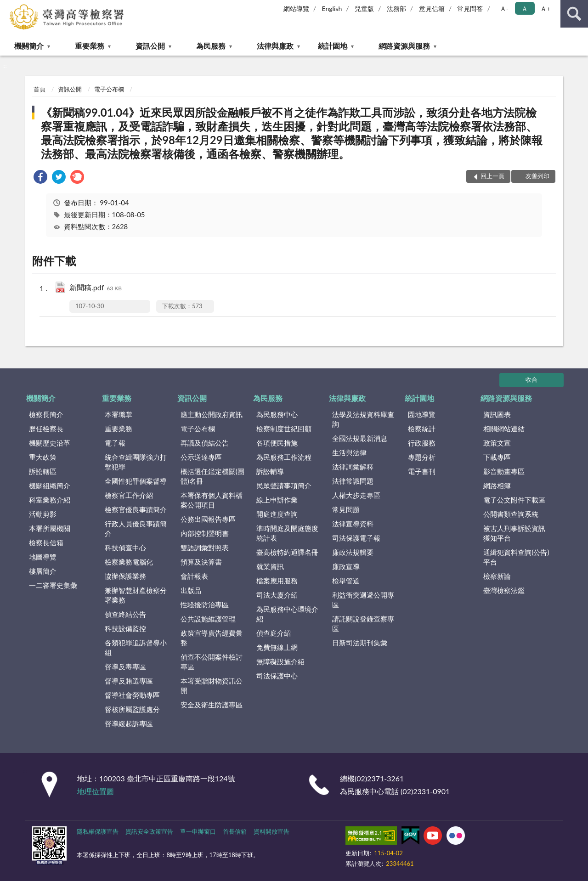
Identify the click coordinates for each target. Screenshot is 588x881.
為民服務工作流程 (284, 457)
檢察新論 (497, 576)
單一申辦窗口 (198, 831)
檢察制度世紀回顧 (284, 429)
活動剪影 (43, 514)
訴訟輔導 (270, 471)
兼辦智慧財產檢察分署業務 (136, 595)
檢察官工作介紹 (129, 495)
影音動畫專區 (504, 471)
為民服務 (211, 46)
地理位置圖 (96, 791)
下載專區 (497, 457)
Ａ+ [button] (545, 8)
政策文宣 (497, 443)
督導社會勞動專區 (132, 695)
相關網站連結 (504, 429)
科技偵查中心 (125, 548)
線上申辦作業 (277, 500)
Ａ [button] (525, 8)
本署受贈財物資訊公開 (212, 686)
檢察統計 (422, 429)
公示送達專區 (201, 457)
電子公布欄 (109, 89)
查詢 (574, 14)
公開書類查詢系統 (511, 514)
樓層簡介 (43, 571)
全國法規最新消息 (360, 438)
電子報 (115, 443)
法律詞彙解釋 (353, 467)
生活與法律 (349, 452)
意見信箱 (432, 8)
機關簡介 (29, 46)
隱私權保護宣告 (98, 831)
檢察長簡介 (46, 414)
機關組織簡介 (50, 486)
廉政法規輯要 (353, 552)
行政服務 (422, 443)
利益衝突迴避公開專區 (363, 600)
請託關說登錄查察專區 (363, 624)
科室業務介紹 (50, 500)
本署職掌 (119, 414)
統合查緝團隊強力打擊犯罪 (136, 462)
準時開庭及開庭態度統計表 (287, 533)
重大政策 (43, 457)
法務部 (396, 8)
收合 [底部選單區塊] (531, 379)
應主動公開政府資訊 (212, 414)
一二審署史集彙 (53, 585)
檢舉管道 (346, 581)
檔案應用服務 (277, 581)
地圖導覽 (43, 557)
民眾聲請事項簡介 (284, 486)
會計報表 (194, 576)
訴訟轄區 (43, 471)
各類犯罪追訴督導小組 (136, 647)
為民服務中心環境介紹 (287, 614)
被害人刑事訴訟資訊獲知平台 (514, 533)
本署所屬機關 (50, 528)
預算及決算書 (201, 562)
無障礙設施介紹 (280, 661)
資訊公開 (150, 46)
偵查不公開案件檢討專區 (212, 662)
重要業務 (90, 46)
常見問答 (470, 8)
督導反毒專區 (125, 666)
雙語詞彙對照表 (205, 548)
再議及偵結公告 (205, 443)
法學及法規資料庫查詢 (363, 419)
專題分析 (422, 457)
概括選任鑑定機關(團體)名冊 (212, 476)
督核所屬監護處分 (132, 709)
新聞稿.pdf (96, 288)
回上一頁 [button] (492, 176)
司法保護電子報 (356, 538)
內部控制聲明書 (205, 533)
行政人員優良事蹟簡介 (136, 528)
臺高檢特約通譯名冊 (287, 552)
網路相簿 (497, 486)
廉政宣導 (346, 566)
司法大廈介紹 (277, 595)
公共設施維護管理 (208, 619)
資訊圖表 (497, 414)
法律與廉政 (275, 46)
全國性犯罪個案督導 (136, 481)
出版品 (191, 590)
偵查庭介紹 (274, 633)
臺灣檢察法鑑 (504, 590)
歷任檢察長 (46, 429)
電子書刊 (422, 471)
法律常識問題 (353, 481)
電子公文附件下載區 (514, 500)
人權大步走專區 (356, 495)
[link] (40, 178)
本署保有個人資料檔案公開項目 (212, 500)
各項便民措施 (277, 443)
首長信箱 (235, 831)
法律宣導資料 (353, 524)
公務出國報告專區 (208, 519)
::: (7, 7)
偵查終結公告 (125, 614)
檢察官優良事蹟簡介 (136, 509)
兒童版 (364, 8)
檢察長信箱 (46, 542)
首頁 (40, 89)
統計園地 (333, 46)
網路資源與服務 (404, 46)
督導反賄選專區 (129, 681)
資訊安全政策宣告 (149, 831)
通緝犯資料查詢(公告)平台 (516, 557)
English (332, 8)
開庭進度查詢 (277, 514)
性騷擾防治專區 (205, 604)
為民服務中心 (277, 414)
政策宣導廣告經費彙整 (212, 638)
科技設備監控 (125, 628)
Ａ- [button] (504, 8)
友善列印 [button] (537, 176)
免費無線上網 (277, 647)
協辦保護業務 (125, 576)
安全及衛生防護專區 (212, 705)
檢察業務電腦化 (129, 562)
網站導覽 (296, 8)
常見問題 (346, 509)
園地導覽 (422, 414)
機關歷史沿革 (50, 443)
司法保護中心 (277, 676)
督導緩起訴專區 (129, 723)
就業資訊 (270, 566)
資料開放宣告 (271, 831)
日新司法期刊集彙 (360, 643)
